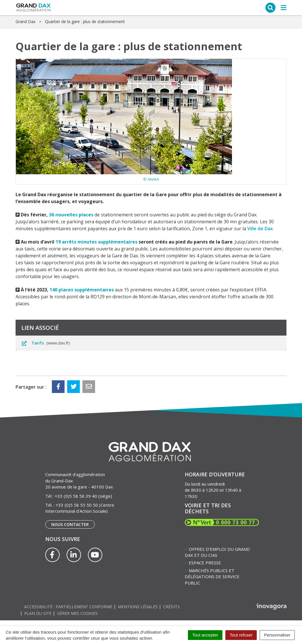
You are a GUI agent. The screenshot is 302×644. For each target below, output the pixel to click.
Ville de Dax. (261, 229)
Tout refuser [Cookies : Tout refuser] (241, 635)
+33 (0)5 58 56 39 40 (76, 496)
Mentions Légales (138, 607)
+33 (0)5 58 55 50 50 (77, 505)
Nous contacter (70, 524)
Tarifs (46, 343)
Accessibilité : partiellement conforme (68, 607)
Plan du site (38, 613)
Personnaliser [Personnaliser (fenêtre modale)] (277, 635)
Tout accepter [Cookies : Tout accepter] (205, 635)
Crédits (171, 607)
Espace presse (205, 563)
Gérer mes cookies (77, 613)
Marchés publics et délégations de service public (212, 577)
